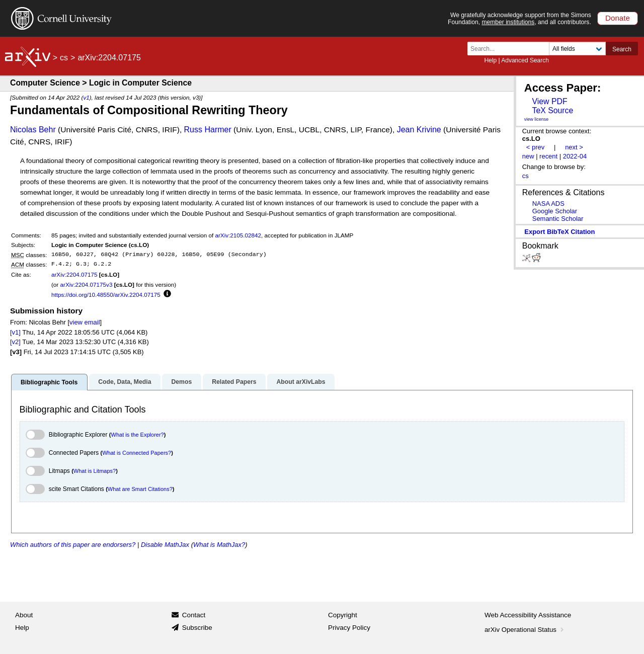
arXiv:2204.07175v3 (86, 284)
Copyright (343, 615)
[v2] (15, 342)
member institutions (508, 22)
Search (622, 49)
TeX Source (552, 110)
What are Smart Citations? (140, 489)
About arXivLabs (301, 382)
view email (85, 322)
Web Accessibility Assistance (528, 615)
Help (490, 60)
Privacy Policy (349, 628)
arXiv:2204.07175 (74, 274)
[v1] (15, 332)
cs (64, 58)
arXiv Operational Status (525, 630)
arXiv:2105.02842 (238, 235)
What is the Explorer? (138, 435)
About (24, 615)
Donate (618, 18)
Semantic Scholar (558, 219)
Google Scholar (555, 211)
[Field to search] (577, 49)
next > (574, 147)
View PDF (549, 101)
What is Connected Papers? (137, 453)
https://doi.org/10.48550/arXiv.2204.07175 (106, 295)
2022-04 (575, 156)
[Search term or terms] (511, 49)
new (528, 156)
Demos (181, 382)
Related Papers (234, 382)
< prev (535, 147)
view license (537, 119)
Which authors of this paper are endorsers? (73, 545)
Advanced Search (525, 60)
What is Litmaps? (95, 471)
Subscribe (197, 628)
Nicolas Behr (33, 130)
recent (548, 156)
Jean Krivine (419, 130)
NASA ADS (548, 203)
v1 (86, 97)
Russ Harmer (208, 130)
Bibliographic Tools (49, 382)
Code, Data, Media (125, 382)
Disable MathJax (165, 545)
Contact (194, 615)
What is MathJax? (219, 545)
